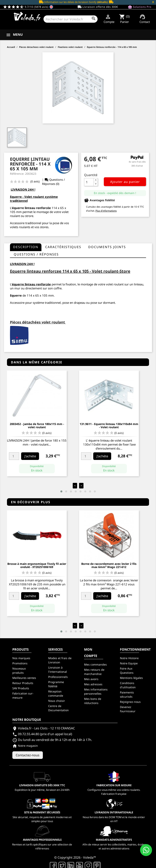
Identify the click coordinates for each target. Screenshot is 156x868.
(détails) (102, 2)
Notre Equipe (129, 663)
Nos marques (21, 658)
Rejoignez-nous (130, 702)
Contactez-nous (28, 755)
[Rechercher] (70, 19)
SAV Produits (21, 688)
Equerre (16, 295)
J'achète (30, 456)
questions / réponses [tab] (36, 254)
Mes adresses (93, 684)
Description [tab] (26, 247)
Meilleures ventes (24, 678)
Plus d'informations (106, 211)
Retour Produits (23, 683)
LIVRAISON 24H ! (23, 189)
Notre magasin (25, 746)
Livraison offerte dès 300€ (98, 7)
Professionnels (58, 677)
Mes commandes (95, 664)
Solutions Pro (140, 7)
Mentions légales (131, 678)
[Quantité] (89, 182)
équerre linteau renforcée (31, 284)
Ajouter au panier (125, 182)
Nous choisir (57, 701)
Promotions (20, 663)
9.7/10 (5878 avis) (28, 7)
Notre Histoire (129, 658)
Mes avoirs (91, 679)
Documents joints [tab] (107, 247)
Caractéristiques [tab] (63, 247)
